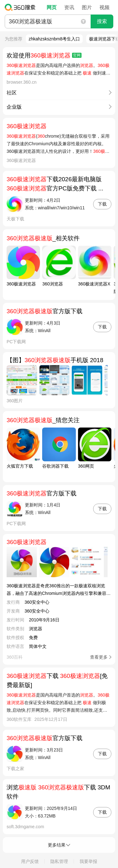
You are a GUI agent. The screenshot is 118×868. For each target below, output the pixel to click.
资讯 (69, 7)
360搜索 (22, 7)
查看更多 (99, 657)
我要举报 (88, 861)
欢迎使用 (44, 55)
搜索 (102, 21)
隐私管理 (59, 861)
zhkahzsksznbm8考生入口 (54, 39)
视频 (104, 7)
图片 (87, 7)
